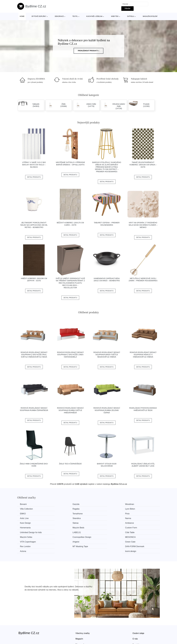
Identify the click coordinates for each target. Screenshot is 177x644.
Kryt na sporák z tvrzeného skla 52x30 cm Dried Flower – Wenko (143, 225)
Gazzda (60, 504)
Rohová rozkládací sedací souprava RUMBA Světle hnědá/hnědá (70, 410)
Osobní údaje (138, 619)
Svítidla (131, 16)
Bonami (24, 504)
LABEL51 (134, 523)
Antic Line (61, 513)
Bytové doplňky (39, 16)
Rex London (135, 532)
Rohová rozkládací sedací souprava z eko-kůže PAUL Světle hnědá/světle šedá (34, 355)
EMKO (96, 509)
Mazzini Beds (26, 523)
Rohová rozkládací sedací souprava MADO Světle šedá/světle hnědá (107, 355)
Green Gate (99, 532)
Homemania (135, 518)
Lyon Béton (62, 509)
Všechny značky (83, 619)
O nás (135, 624)
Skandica (97, 513)
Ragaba (24, 509)
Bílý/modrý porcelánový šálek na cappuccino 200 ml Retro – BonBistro (34, 225)
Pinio (22, 513)
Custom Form (63, 523)
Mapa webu (81, 630)
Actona (96, 536)
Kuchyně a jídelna (94, 16)
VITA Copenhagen (28, 532)
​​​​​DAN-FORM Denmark (66, 536)
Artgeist (60, 532)
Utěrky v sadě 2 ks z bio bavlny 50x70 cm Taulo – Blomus (34, 165)
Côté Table (25, 527)
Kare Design (26, 518)
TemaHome (135, 509)
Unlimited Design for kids (104, 523)
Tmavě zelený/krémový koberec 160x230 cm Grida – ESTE (143, 165)
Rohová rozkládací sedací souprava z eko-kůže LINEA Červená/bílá (70, 355)
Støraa (60, 518)
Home (22, 16)
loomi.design (136, 536)
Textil (75, 16)
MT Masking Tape (28, 536)
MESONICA (135, 527)
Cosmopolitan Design (103, 527)
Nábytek (115, 16)
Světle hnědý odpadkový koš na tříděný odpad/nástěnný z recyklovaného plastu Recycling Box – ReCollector (70, 283)
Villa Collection (136, 504)
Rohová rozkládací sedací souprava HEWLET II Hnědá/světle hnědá (143, 355)
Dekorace (59, 16)
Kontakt (136, 630)
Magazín (79, 624)
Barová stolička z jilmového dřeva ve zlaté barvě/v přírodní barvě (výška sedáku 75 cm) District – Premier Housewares (107, 167)
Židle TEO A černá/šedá (70, 464)
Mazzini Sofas (63, 527)
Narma (133, 513)
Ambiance (98, 518)
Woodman (98, 504)
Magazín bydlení (150, 16)
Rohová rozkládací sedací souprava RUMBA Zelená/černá (107, 410)
